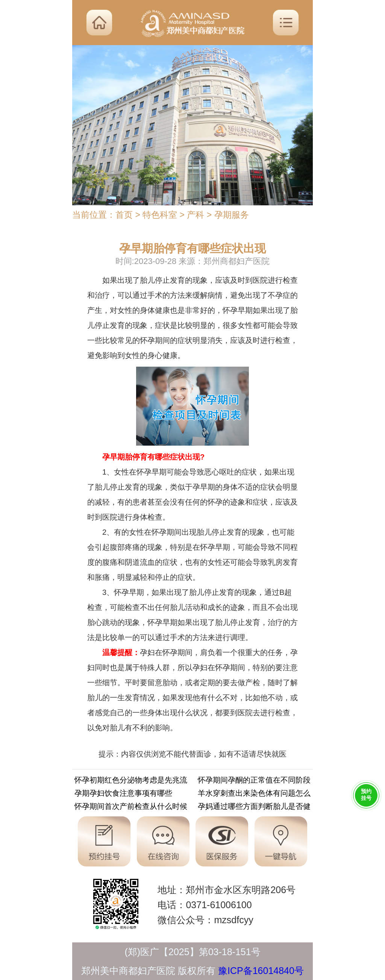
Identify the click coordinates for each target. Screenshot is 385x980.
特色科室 (160, 215)
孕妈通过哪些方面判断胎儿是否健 (254, 808)
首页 (124, 215)
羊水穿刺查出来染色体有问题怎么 (254, 794)
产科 (196, 215)
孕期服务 (232, 215)
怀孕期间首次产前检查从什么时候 (131, 808)
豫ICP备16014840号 (261, 971)
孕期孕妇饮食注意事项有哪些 (123, 794)
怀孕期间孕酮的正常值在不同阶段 (254, 781)
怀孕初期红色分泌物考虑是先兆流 (131, 781)
